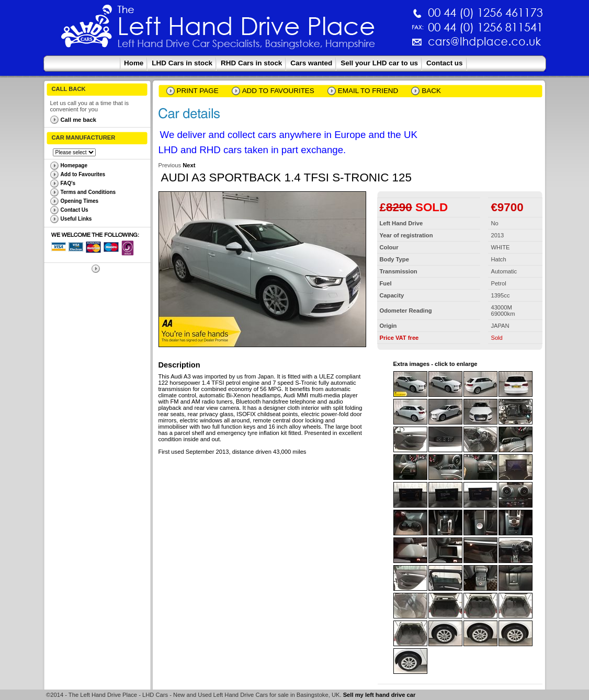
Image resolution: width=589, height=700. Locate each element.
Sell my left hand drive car (380, 695)
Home (134, 63)
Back (431, 91)
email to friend (368, 91)
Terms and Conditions (88, 192)
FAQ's (68, 183)
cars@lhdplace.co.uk (375, 46)
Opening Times (80, 201)
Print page (198, 91)
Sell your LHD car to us (379, 63)
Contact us (444, 63)
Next (189, 165)
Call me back (78, 120)
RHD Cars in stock (251, 63)
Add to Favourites (83, 174)
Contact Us (75, 210)
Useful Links (76, 219)
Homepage (74, 165)
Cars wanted (311, 63)
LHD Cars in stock (182, 63)
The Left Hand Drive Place (87, 29)
